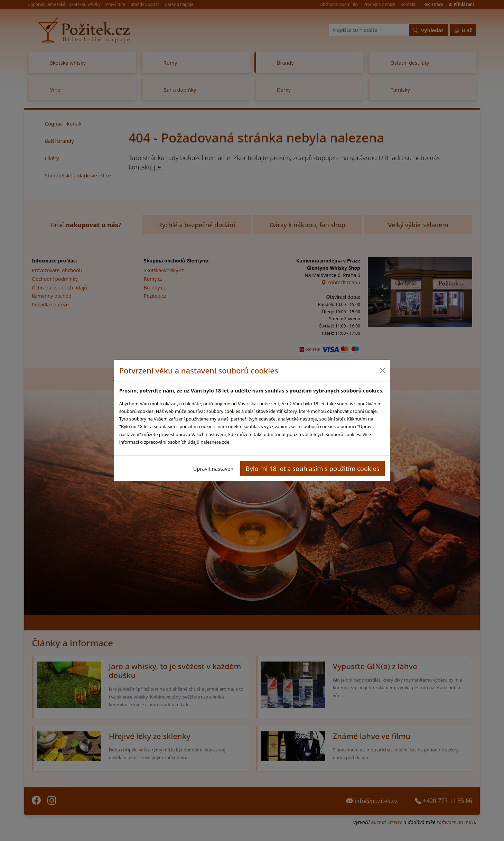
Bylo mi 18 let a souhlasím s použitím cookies (313, 468)
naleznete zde (215, 442)
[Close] (382, 371)
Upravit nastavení (214, 469)
